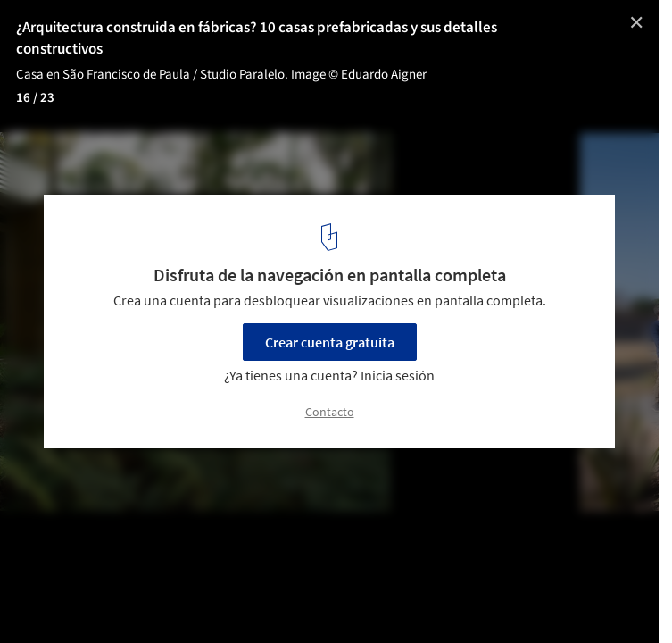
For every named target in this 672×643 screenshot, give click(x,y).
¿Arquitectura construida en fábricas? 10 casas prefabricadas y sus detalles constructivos (257, 38)
